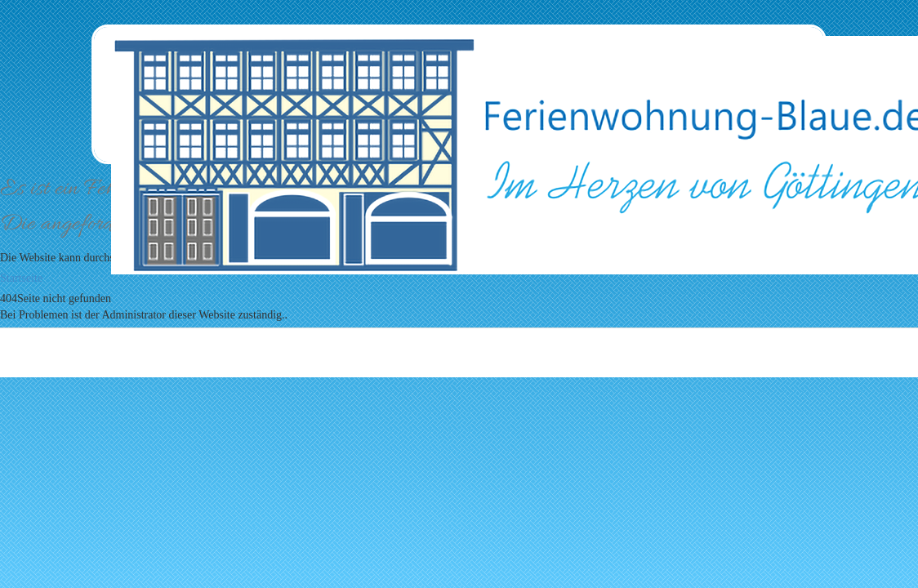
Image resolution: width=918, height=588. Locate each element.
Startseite (21, 278)
